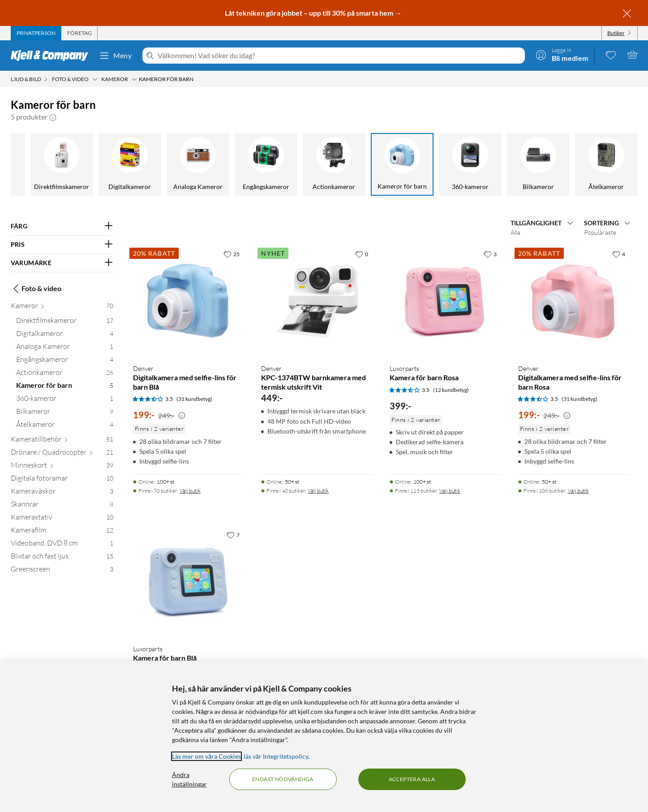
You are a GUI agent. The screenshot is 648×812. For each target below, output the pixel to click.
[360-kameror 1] (65, 400)
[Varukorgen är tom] (632, 55)
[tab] (36, 33)
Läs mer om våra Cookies (206, 756)
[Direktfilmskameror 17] (65, 322)
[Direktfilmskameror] (62, 164)
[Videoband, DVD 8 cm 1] (62, 545)
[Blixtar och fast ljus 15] (62, 558)
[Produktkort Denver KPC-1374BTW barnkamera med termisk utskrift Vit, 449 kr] (316, 301)
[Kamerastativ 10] (62, 519)
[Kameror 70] (62, 307)
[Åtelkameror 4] (65, 426)
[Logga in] (562, 55)
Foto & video (36, 288)
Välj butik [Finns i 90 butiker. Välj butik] (190, 491)
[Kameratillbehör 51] (62, 441)
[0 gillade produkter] (611, 55)
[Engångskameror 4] (65, 361)
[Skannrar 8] (62, 506)
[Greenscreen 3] (62, 571)
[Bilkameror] (538, 164)
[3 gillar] (490, 254)
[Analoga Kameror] (198, 164)
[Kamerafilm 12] (62, 532)
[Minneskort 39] (62, 467)
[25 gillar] (232, 254)
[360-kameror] (470, 164)
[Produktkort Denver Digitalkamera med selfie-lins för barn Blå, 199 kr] (188, 301)
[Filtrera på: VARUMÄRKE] (62, 263)
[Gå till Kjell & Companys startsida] (52, 56)
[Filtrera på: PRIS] (62, 245)
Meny (116, 56)
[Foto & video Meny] (95, 79)
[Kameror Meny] (134, 79)
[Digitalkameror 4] (65, 335)
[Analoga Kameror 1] (65, 348)
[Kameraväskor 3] (62, 493)
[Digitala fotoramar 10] (62, 480)
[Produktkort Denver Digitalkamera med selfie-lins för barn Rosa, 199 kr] (573, 301)
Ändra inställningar (189, 779)
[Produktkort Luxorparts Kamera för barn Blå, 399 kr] (188, 582)
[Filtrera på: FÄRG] (62, 226)
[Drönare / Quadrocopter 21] (62, 454)
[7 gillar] (233, 535)
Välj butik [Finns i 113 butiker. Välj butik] (450, 491)
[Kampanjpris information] (182, 416)
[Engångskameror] (266, 164)
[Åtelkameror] (606, 164)
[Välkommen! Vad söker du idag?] (339, 56)
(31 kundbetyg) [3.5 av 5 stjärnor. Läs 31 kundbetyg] (194, 399)
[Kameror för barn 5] (65, 387)
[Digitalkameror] (130, 164)
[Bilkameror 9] (65, 413)
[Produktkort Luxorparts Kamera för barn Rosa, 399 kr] (445, 301)
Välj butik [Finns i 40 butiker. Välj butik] (318, 491)
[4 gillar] (619, 254)
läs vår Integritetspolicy (276, 756)
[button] (53, 117)
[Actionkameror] (334, 164)
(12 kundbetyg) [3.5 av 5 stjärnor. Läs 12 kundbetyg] (451, 390)
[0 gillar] (362, 254)
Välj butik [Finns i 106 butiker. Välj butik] (578, 491)
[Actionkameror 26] (65, 374)
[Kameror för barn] (402, 164)
